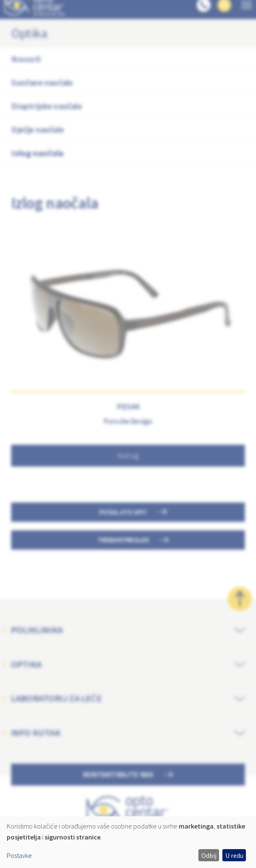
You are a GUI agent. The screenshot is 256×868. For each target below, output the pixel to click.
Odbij (209, 855)
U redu (234, 855)
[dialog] (128, 842)
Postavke (19, 855)
